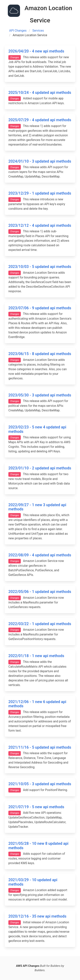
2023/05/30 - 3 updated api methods (40, 395)
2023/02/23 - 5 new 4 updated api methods (37, 429)
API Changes (18, 31)
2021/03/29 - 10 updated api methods (33, 882)
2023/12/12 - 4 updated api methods (40, 225)
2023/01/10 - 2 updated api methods (40, 468)
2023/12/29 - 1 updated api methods (40, 193)
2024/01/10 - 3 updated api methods (40, 161)
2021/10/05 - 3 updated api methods (40, 784)
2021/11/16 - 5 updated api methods (40, 747)
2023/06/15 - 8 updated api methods (40, 354)
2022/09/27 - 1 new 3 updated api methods (37, 507)
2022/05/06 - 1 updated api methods (40, 592)
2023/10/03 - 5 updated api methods (40, 267)
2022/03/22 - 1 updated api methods (40, 624)
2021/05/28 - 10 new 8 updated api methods (38, 846)
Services (38, 31)
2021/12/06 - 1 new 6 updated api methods (37, 704)
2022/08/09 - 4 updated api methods (40, 555)
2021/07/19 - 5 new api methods (36, 807)
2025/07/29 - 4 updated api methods (40, 120)
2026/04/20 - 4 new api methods (36, 51)
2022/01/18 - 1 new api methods (36, 656)
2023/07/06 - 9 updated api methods (40, 308)
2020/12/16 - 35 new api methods (37, 916)
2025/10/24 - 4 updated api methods (40, 93)
